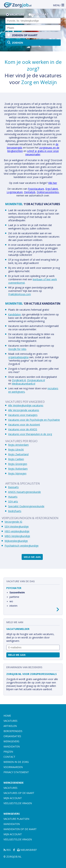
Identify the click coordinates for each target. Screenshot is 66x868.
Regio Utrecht (16, 450)
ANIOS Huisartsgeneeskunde (24, 492)
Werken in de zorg (16, 762)
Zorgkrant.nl (19, 380)
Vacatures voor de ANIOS (23, 429)
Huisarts (13, 497)
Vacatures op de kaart (19, 793)
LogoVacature (15, 192)
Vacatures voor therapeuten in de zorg (30, 434)
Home (7, 716)
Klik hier (53, 183)
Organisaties (12, 736)
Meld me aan (32, 557)
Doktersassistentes (48, 192)
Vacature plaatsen (16, 819)
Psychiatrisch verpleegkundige (22, 546)
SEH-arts (13, 501)
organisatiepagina (18, 357)
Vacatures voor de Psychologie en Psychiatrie (34, 420)
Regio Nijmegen (17, 473)
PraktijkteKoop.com (20, 294)
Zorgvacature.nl (36, 380)
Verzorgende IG (13, 522)
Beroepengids (13, 731)
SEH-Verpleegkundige (17, 526)
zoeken (15, 42)
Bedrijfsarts (15, 511)
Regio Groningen (18, 464)
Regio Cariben (16, 459)
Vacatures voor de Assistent (24, 425)
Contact (9, 757)
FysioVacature (36, 189)
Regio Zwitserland (18, 454)
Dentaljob (30, 192)
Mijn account (13, 798)
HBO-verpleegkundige (17, 531)
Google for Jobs (17, 349)
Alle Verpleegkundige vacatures (26, 405)
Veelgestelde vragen (18, 803)
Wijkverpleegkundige (16, 541)
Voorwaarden (13, 767)
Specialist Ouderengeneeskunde (26, 506)
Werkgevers (11, 741)
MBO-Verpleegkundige (17, 536)
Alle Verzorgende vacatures (24, 410)
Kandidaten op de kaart (20, 829)
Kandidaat (40, 15)
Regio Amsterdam (18, 445)
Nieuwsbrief (27, 850)
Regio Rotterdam (18, 469)
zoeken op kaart (22, 35)
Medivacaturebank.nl (23, 384)
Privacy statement (16, 772)
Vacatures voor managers (23, 415)
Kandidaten (15, 314)
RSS (7, 850)
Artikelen (10, 726)
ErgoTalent (52, 189)
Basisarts (13, 487)
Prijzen (8, 752)
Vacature (17, 15)
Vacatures (10, 721)
